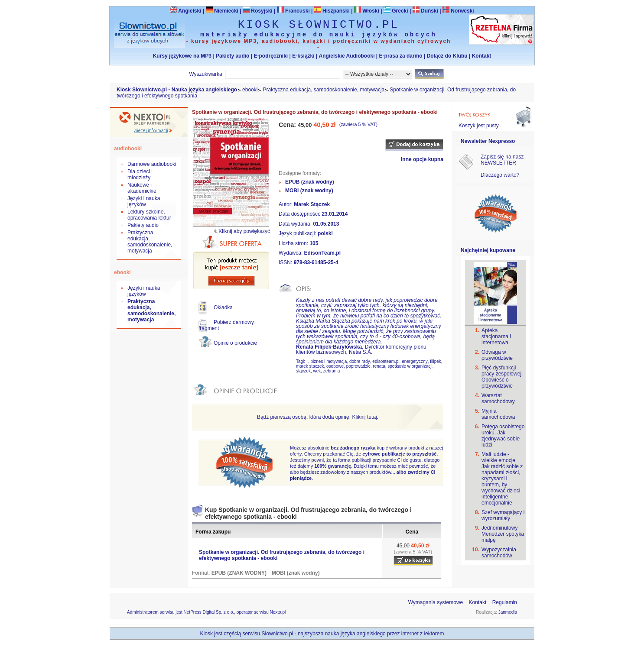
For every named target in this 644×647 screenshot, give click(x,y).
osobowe (335, 366)
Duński (425, 11)
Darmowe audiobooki (152, 164)
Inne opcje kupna (422, 159)
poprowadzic (358, 366)
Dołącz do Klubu (447, 56)
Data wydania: (296, 224)
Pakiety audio (233, 56)
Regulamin (505, 602)
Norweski (462, 11)
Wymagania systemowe (436, 602)
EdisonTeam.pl (322, 253)
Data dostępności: (300, 214)
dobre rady (360, 361)
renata (379, 366)
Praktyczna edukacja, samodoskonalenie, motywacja (324, 90)
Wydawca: (291, 253)
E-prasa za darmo (401, 56)
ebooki (250, 90)
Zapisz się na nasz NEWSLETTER (502, 160)
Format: (202, 573)
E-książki (303, 56)
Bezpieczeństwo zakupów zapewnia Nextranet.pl (609, 7)
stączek (303, 371)
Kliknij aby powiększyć (244, 231)
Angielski (185, 11)
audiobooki (128, 149)
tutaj (372, 417)
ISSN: (286, 262)
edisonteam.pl (386, 361)
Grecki (396, 11)
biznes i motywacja (329, 361)
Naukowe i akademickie (142, 188)
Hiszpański (332, 11)
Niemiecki (222, 11)
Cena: (288, 125)
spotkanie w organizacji (410, 366)
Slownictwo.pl (278, 634)
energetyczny (415, 361)
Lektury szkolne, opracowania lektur (149, 215)
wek (317, 371)
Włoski (367, 11)
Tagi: (301, 361)
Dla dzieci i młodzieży (140, 175)
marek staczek (310, 366)
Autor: (286, 204)
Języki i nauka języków (144, 201)
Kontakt (482, 56)
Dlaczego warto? (500, 175)
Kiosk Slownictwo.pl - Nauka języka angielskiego (177, 90)
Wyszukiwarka (206, 74)
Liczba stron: (294, 243)
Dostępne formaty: (300, 173)
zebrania (332, 371)
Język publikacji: (298, 233)
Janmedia (508, 612)
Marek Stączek (312, 204)
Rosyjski (258, 11)
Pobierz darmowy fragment (226, 325)
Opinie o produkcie (235, 343)
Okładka (223, 307)
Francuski (293, 11)
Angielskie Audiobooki (347, 56)
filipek (436, 361)
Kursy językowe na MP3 (182, 56)
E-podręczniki (271, 56)
